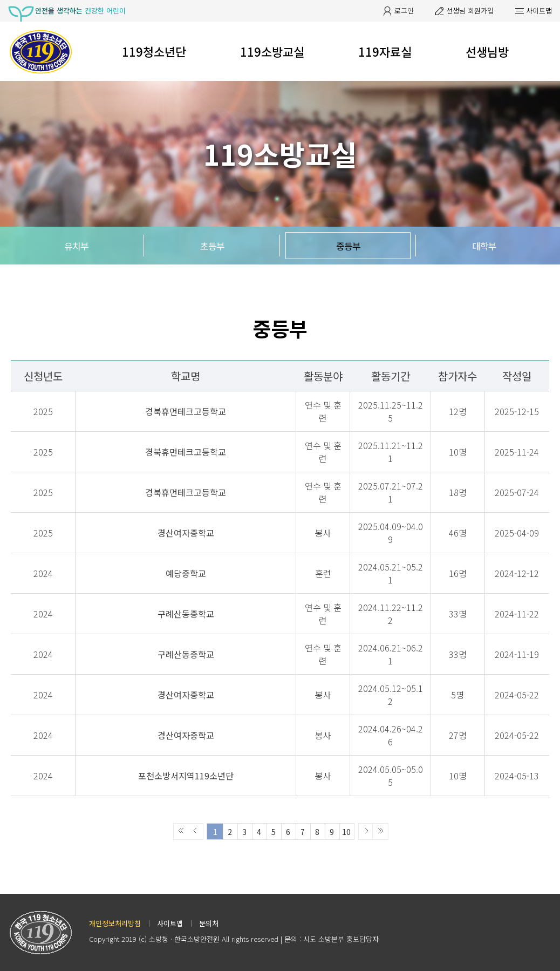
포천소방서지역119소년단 (186, 776)
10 (346, 832)
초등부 (212, 246)
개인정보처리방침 (115, 923)
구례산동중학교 (186, 614)
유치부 (76, 246)
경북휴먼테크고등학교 (186, 411)
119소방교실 (272, 51)
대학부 (484, 246)
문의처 (209, 923)
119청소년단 (154, 51)
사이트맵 (539, 11)
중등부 (348, 246)
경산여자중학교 (186, 533)
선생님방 (487, 51)
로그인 (404, 11)
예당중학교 (186, 573)
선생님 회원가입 (470, 11)
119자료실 (385, 51)
